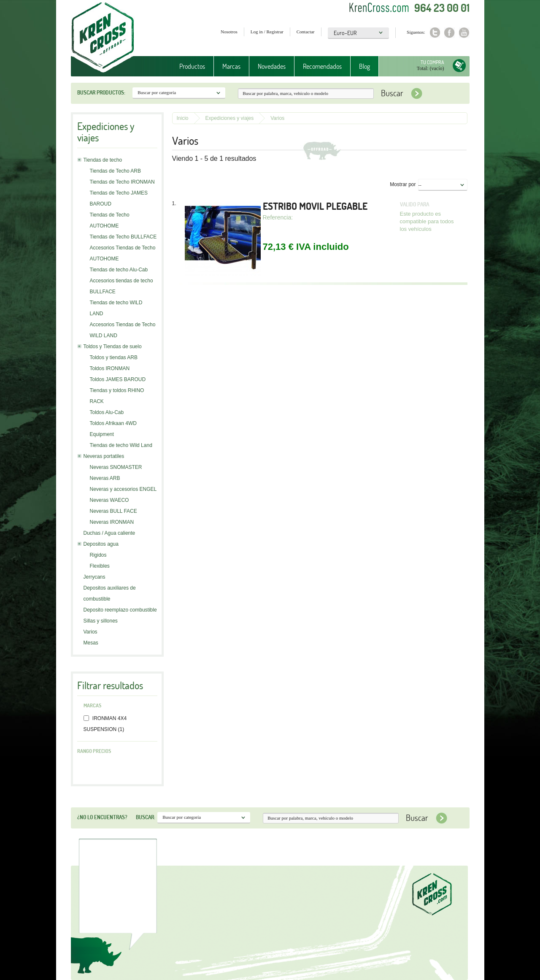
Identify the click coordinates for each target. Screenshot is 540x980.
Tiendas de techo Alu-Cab (119, 270)
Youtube (464, 33)
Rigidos (98, 555)
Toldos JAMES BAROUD (118, 379)
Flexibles (100, 566)
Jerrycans (94, 577)
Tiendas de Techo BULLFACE (123, 237)
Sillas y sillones (101, 621)
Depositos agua (101, 544)
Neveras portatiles (104, 456)
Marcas (231, 66)
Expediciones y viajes (230, 118)
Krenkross (103, 38)
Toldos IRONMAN (110, 368)
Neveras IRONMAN (112, 522)
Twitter (435, 33)
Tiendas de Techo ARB (115, 171)
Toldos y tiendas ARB (114, 357)
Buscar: (146, 817)
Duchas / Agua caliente (109, 533)
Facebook (450, 33)
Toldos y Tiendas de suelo (113, 347)
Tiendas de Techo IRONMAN (122, 182)
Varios (90, 632)
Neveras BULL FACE (113, 511)
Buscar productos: (101, 92)
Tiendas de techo (103, 160)
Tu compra (432, 62)
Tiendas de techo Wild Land (121, 445)
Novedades (272, 66)
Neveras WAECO (109, 500)
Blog (364, 66)
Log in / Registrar (267, 32)
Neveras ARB (105, 478)
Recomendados (322, 66)
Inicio (183, 118)
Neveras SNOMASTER (116, 467)
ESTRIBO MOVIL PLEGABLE (315, 206)
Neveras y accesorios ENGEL (123, 489)
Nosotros (229, 32)
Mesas (91, 643)
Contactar (306, 32)
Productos (192, 66)
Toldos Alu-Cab (107, 412)
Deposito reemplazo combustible (120, 610)
